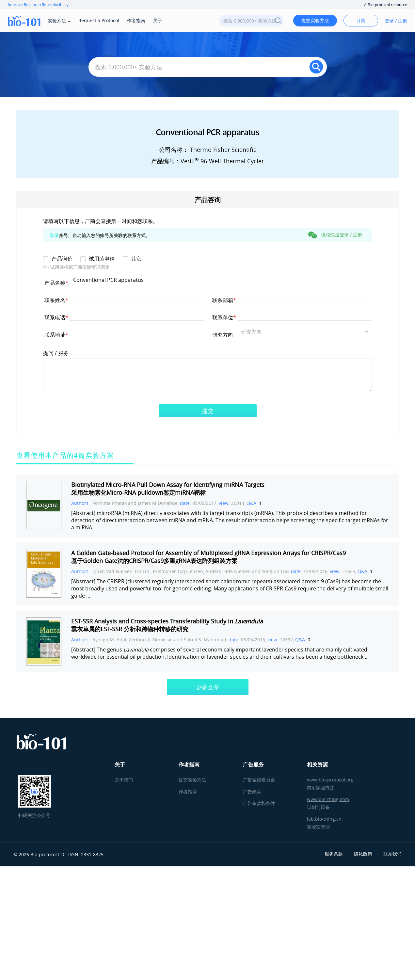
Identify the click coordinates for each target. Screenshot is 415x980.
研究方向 (224, 335)
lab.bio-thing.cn (324, 819)
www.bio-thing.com (328, 799)
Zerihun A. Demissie (151, 640)
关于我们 (124, 780)
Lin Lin (143, 571)
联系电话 (56, 317)
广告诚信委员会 (259, 780)
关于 (158, 20)
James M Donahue (158, 503)
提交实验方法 (315, 20)
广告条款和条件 (259, 803)
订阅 (361, 20)
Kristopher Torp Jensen (178, 571)
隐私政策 (363, 854)
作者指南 (136, 20)
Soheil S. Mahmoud (205, 640)
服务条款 (334, 854)
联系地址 (56, 335)
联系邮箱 (224, 300)
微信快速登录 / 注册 (335, 235)
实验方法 (59, 21)
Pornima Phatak (110, 503)
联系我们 (392, 854)
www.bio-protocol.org (330, 780)
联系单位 (224, 317)
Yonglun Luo (275, 571)
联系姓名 (56, 300)
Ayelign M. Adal (109, 640)
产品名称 (56, 283)
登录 (54, 235)
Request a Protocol (99, 20)
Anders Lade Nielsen (229, 571)
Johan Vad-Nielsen (112, 571)
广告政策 (252, 791)
